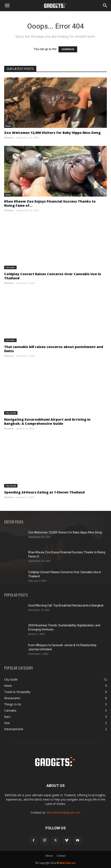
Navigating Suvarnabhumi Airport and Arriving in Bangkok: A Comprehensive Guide (47, 421)
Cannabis (10, 267)
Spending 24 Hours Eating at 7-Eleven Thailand (44, 492)
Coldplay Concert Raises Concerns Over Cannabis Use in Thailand (53, 276)
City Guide (11, 413)
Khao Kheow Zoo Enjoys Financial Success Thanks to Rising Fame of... (50, 203)
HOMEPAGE (68, 49)
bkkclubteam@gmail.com (63, 812)
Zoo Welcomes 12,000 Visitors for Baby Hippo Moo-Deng (52, 133)
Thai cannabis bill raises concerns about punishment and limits (54, 349)
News (8, 126)
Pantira (9, 137)
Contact (61, 856)
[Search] (105, 6)
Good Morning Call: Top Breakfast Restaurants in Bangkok (66, 605)
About (49, 856)
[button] (7, 6)
